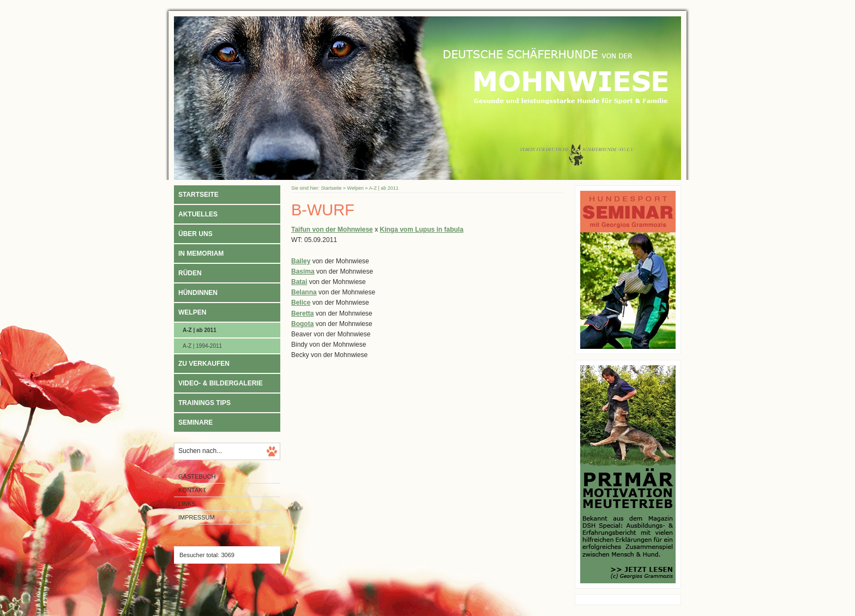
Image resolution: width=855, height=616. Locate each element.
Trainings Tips (204, 403)
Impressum (197, 517)
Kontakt (192, 490)
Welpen (192, 312)
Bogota (302, 324)
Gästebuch (197, 476)
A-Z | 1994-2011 (202, 346)
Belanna (304, 292)
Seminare (195, 422)
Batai (299, 282)
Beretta (302, 313)
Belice (301, 303)
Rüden (190, 273)
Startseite (198, 195)
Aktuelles (198, 214)
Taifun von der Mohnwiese (332, 230)
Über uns (195, 234)
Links (187, 504)
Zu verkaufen (204, 364)
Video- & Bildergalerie (221, 383)
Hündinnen (198, 293)
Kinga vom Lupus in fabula (421, 230)
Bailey (301, 261)
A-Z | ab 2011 (200, 330)
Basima (303, 271)
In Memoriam (201, 253)
